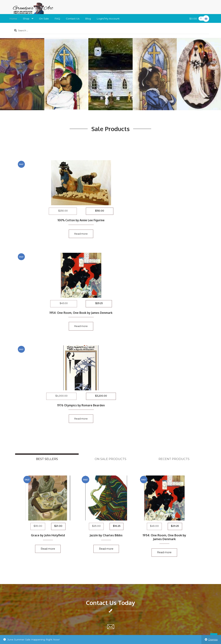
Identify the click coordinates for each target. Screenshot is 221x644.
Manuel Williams (94, 541)
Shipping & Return (23, 547)
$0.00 (197, 18)
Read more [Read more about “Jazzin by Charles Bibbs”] (110, 368)
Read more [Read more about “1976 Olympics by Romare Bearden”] (177, 232)
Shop (26, 19)
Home (13, 19)
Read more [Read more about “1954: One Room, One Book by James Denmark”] (110, 236)
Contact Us (73, 19)
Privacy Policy (20, 553)
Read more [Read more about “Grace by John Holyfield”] (48, 368)
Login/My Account (108, 19)
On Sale (44, 19)
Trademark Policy (22, 589)
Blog (88, 19)
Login (15, 571)
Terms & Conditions (24, 583)
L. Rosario (91, 547)
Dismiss (213, 639)
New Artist (18, 565)
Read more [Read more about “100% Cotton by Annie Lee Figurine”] (44, 232)
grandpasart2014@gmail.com (110, 471)
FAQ (57, 19)
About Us (18, 577)
